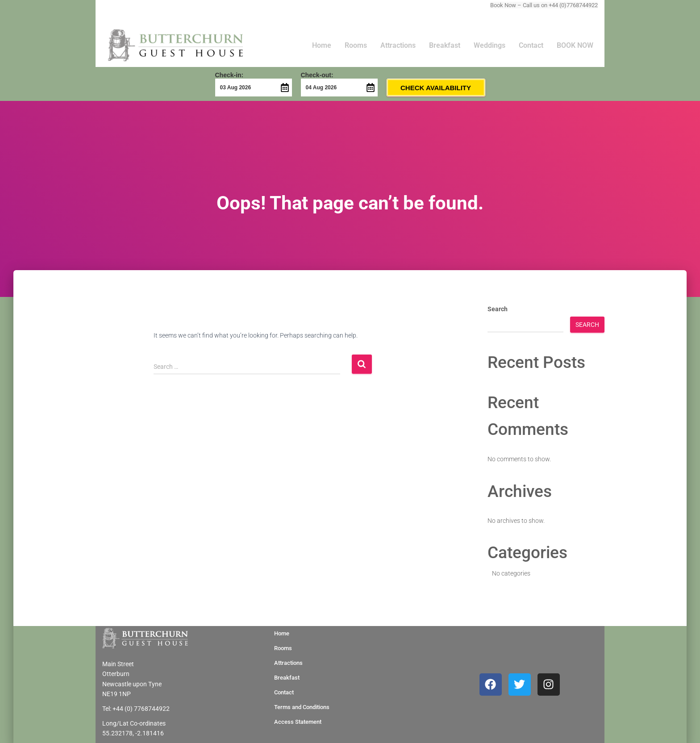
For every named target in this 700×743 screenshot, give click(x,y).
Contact (531, 45)
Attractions (398, 45)
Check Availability (436, 88)
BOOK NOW (575, 45)
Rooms (356, 45)
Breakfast (445, 45)
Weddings (490, 45)
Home (322, 45)
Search (498, 309)
